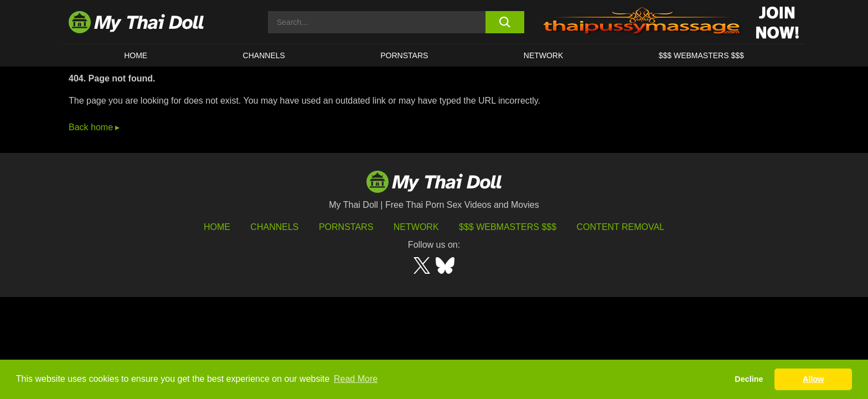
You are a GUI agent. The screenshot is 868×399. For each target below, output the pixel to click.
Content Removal (621, 227)
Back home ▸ (94, 127)
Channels (274, 227)
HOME (136, 55)
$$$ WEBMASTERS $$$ (701, 55)
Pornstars (404, 55)
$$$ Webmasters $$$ (508, 227)
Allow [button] (813, 379)
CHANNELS (264, 55)
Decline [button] (749, 379)
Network (544, 55)
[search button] (505, 22)
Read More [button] (356, 379)
